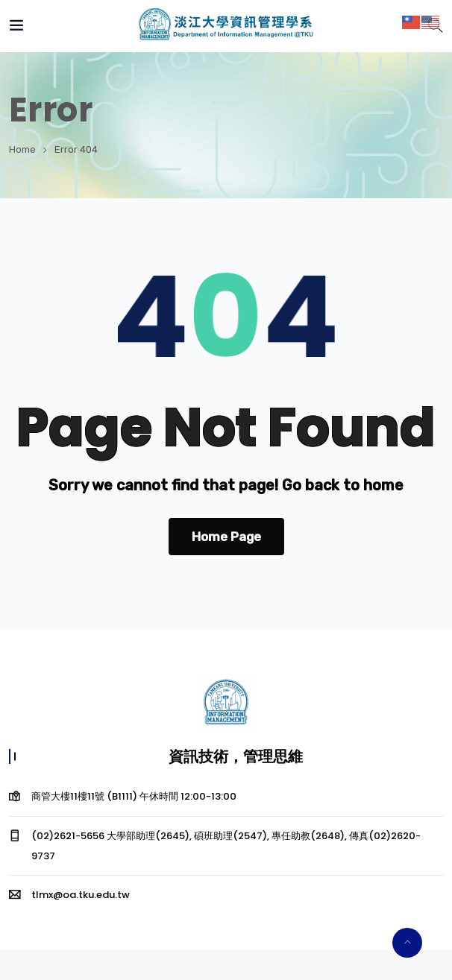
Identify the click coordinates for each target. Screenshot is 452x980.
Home (22, 149)
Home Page (226, 537)
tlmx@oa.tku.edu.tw (81, 895)
